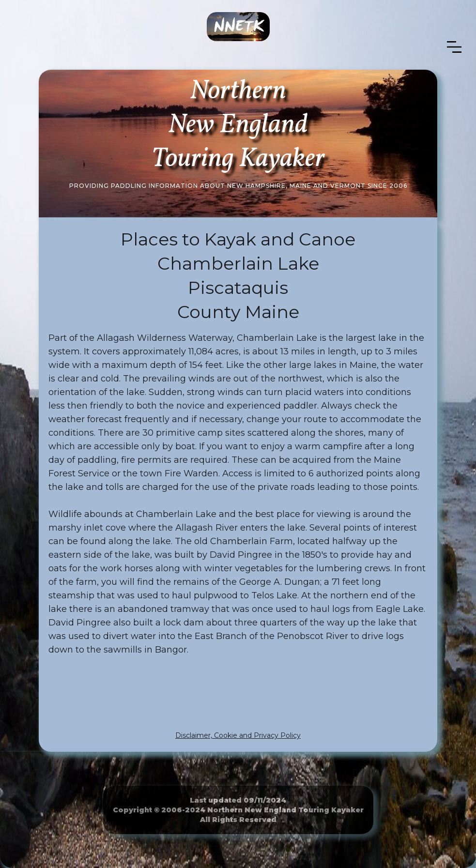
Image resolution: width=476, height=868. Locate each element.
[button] (454, 47)
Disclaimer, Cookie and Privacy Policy (238, 735)
